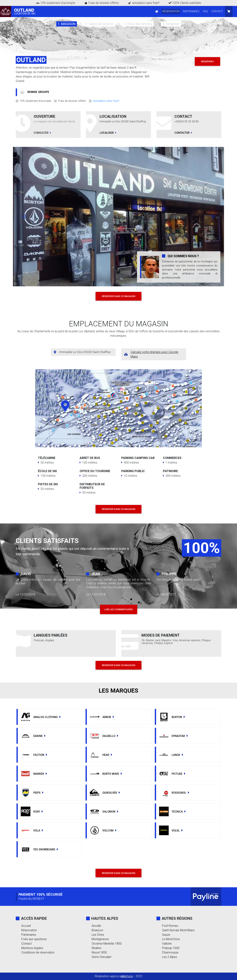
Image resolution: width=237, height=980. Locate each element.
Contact (26, 944)
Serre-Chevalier (102, 957)
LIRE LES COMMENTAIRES (119, 609)
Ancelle (96, 926)
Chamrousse (170, 952)
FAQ (205, 11)
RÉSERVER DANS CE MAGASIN (118, 296)
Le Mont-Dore (171, 939)
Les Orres (98, 935)
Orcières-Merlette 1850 (107, 944)
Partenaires (29, 935)
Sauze (166, 935)
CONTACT (217, 11)
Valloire (167, 944)
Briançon (97, 930)
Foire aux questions (34, 939)
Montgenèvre (100, 939)
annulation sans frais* (146, 3)
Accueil (26, 926)
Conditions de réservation (38, 952)
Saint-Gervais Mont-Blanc (178, 930)
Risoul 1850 (99, 952)
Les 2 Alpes (170, 957)
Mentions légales (32, 948)
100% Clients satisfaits (185, 3)
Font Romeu (170, 926)
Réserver (207, 61)
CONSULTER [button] (42, 133)
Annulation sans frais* (106, 101)
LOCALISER (108, 133)
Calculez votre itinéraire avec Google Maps (154, 354)
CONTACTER (183, 133)
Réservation (29, 930)
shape (127, 976)
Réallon (96, 948)
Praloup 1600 (171, 948)
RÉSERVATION (171, 11)
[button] (35, 92)
